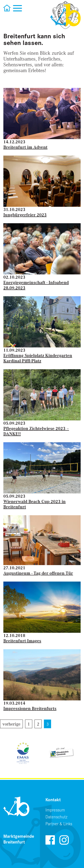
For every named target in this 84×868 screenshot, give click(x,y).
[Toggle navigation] (17, 8)
